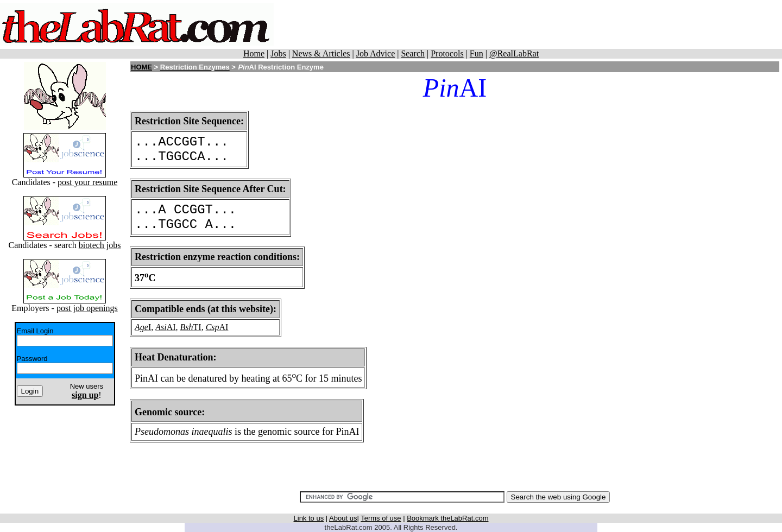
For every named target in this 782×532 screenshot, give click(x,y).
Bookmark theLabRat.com (447, 518)
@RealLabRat (514, 53)
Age (141, 327)
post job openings (87, 308)
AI (171, 327)
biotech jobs (100, 245)
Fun (477, 53)
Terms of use (381, 518)
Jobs (278, 53)
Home (254, 53)
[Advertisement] (544, 24)
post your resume (87, 182)
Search (413, 53)
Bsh (187, 327)
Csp (213, 327)
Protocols (447, 53)
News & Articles (321, 53)
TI (197, 327)
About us (343, 518)
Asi (161, 327)
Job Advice (376, 53)
